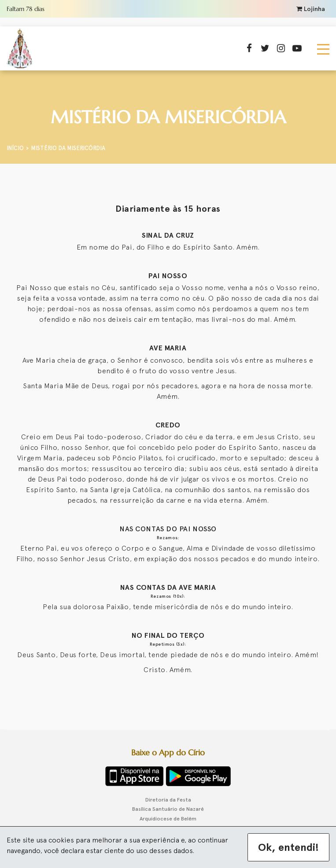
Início (15, 148)
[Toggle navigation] (323, 48)
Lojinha (311, 9)
